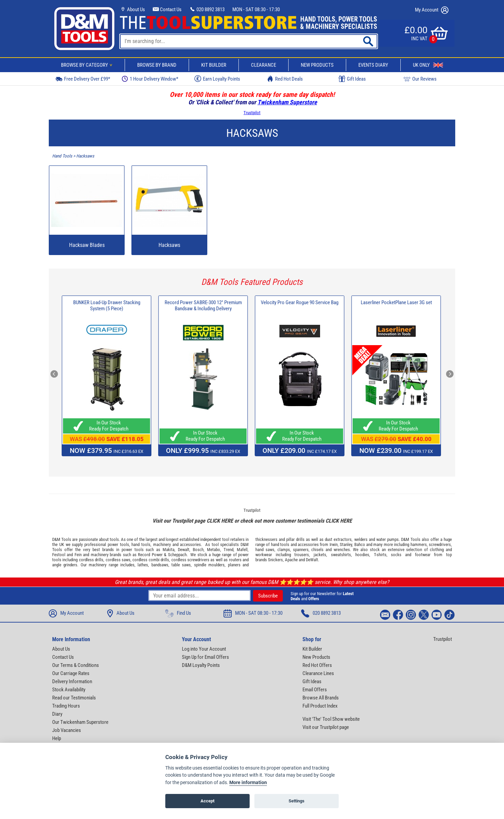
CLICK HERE (220, 521)
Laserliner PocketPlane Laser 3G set (396, 302)
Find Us (178, 613)
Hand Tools (62, 156)
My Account (432, 10)
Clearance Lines (318, 673)
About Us (132, 9)
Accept (207, 801)
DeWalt (312, 560)
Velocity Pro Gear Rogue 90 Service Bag (300, 302)
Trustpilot (252, 113)
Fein (78, 555)
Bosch (198, 550)
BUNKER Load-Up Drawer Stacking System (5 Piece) (107, 306)
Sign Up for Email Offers (205, 657)
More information (248, 783)
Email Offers (315, 690)
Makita (169, 550)
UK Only (428, 65)
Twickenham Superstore (287, 102)
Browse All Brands (321, 698)
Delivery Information (72, 681)
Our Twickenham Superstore (80, 722)
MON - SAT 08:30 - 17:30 (256, 9)
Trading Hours (66, 706)
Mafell (242, 550)
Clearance (264, 65)
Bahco (360, 544)
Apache (291, 560)
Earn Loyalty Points (217, 79)
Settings (297, 801)
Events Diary (373, 65)
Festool (59, 555)
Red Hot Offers (317, 665)
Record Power (150, 555)
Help (57, 738)
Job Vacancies (67, 730)
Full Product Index (320, 706)
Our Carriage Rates (71, 673)
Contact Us (167, 9)
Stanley (346, 544)
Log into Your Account (204, 649)
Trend (228, 550)
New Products (317, 65)
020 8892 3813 (207, 9)
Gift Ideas (352, 79)
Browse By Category (88, 65)
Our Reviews (420, 79)
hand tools (141, 544)
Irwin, (334, 544)
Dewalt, (184, 550)
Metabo (214, 550)
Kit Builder (214, 65)
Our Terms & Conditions (76, 665)
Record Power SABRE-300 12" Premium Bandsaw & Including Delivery (203, 306)
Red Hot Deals (285, 79)
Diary (57, 714)
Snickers (275, 560)
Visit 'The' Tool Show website (331, 719)
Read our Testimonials (74, 698)
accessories (190, 544)
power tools (118, 544)
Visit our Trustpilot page (326, 727)
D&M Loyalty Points (201, 665)
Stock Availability (69, 690)
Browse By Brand (157, 65)
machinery (162, 544)
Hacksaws (85, 156)
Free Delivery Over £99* (83, 79)
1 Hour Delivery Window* (150, 79)
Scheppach (177, 555)
